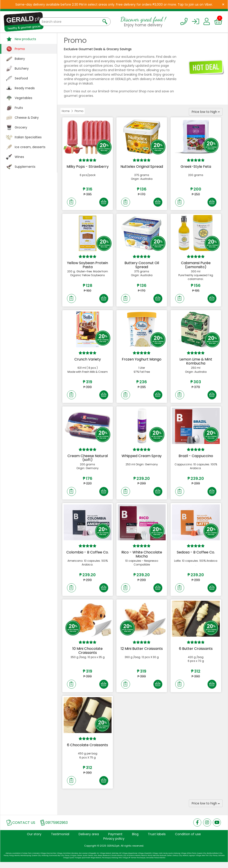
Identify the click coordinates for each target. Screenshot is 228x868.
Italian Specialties (28, 137)
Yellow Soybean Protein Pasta (88, 266)
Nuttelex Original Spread (142, 167)
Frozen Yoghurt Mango (142, 361)
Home (66, 111)
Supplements (25, 167)
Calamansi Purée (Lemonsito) (196, 266)
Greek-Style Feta (196, 167)
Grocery (21, 127)
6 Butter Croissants (196, 653)
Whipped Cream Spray (142, 458)
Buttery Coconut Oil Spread (142, 266)
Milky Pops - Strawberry (88, 167)
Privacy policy (114, 845)
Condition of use (188, 840)
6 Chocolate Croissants (88, 750)
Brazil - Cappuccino (196, 458)
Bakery (20, 59)
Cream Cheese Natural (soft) (88, 460)
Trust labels (157, 840)
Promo (20, 49)
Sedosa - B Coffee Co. (196, 556)
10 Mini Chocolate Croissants (88, 655)
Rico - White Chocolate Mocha (142, 558)
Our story (34, 840)
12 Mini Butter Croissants (142, 653)
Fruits (19, 108)
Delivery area (89, 840)
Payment (115, 840)
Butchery (22, 68)
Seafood (21, 78)
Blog (135, 840)
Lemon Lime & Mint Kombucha (196, 363)
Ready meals (25, 88)
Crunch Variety (88, 361)
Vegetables (23, 98)
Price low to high (206, 112)
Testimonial (60, 840)
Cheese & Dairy (27, 118)
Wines (19, 157)
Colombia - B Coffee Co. (88, 556)
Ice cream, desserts (30, 147)
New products (25, 39)
